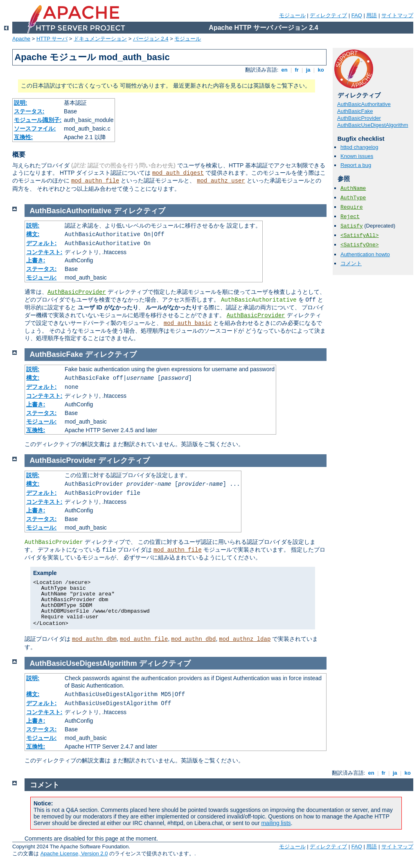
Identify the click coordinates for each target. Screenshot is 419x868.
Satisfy (352, 226)
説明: (21, 103)
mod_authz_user (221, 181)
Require (352, 207)
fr (297, 70)
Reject (350, 217)
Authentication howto (365, 254)
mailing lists (276, 823)
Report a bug (356, 165)
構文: (33, 234)
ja (308, 70)
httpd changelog (359, 147)
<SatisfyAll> (360, 236)
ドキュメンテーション (100, 39)
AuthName (353, 188)
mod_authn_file (95, 181)
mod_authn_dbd (193, 639)
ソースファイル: (35, 129)
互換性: (24, 137)
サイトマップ (397, 15)
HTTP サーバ (52, 39)
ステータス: (29, 111)
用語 (372, 15)
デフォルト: (42, 243)
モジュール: (42, 277)
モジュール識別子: (38, 120)
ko (321, 70)
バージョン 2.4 (151, 39)
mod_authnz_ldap (245, 639)
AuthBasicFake (355, 111)
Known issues (357, 156)
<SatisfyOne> (360, 245)
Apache (21, 39)
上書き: (36, 260)
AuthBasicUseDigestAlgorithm (373, 125)
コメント (351, 263)
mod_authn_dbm (94, 639)
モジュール (292, 15)
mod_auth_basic (188, 323)
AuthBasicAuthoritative (364, 104)
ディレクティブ (328, 15)
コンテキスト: (44, 252)
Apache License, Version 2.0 (74, 853)
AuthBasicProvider (359, 118)
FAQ (357, 15)
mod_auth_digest (178, 173)
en (284, 70)
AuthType (353, 198)
